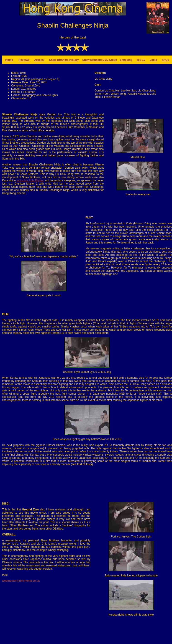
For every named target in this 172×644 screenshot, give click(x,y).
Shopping (126, 60)
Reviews (24, 60)
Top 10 (141, 60)
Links (153, 60)
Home (9, 60)
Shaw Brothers (92, 60)
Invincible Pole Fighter (30, 180)
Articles (39, 60)
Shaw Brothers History (64, 60)
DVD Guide (110, 60)
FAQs (166, 60)
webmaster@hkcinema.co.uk (21, 581)
